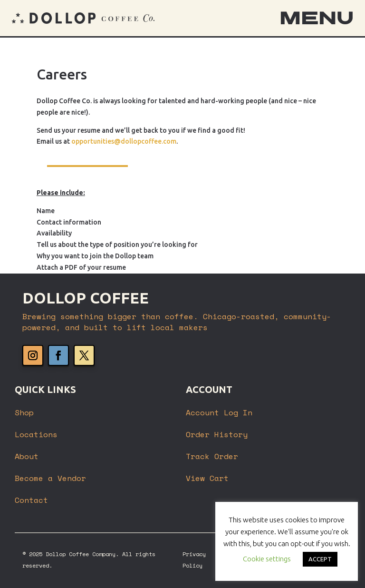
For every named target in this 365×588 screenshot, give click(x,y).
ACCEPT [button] (320, 559)
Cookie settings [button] (267, 559)
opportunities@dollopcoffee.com (124, 141)
